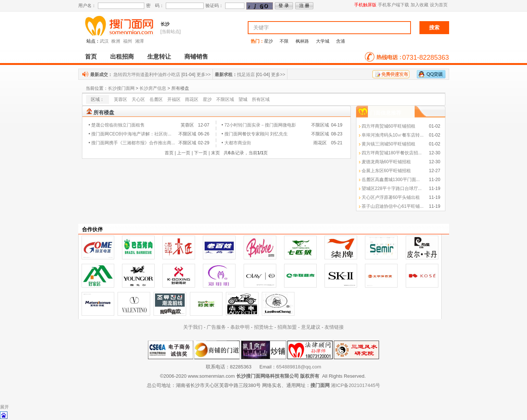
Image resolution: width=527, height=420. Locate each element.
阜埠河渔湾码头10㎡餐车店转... (393, 135)
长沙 (165, 24)
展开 (4, 407)
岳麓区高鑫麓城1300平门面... (391, 180)
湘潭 (139, 41)
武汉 (104, 41)
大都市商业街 (238, 143)
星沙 (269, 41)
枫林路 (302, 41)
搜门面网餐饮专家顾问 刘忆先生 (256, 134)
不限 (284, 41)
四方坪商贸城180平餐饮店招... (392, 153)
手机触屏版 (365, 5)
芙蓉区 (121, 99)
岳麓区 (156, 99)
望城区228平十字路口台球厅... (392, 188)
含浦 (340, 41)
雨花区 (192, 99)
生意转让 (159, 57)
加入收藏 (419, 5)
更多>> (204, 75)
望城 (243, 99)
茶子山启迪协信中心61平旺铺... (393, 206)
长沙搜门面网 (121, 88)
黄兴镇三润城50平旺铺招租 (388, 144)
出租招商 (122, 57)
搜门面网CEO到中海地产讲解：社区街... (131, 134)
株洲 (116, 41)
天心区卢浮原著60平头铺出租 (391, 197)
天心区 (138, 99)
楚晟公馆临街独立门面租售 (118, 125)
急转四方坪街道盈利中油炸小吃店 (147, 75)
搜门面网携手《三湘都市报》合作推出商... (133, 143)
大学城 (323, 41)
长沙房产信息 (153, 88)
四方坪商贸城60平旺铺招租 (388, 126)
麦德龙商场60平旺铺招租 (386, 162)
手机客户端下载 (393, 5)
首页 (91, 57)
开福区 (174, 99)
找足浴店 (246, 75)
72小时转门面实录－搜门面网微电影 (260, 125)
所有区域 (261, 99)
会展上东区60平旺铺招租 (386, 171)
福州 (128, 41)
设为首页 (439, 5)
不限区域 (225, 99)
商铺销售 (196, 57)
